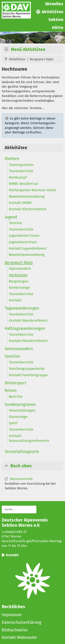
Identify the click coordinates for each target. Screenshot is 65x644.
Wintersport (15, 383)
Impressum (12, 615)
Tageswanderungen (22, 308)
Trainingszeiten (21, 165)
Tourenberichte (21, 171)
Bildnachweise (15, 630)
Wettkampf (18, 177)
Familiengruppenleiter (27, 369)
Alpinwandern (20, 268)
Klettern (12, 159)
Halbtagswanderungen (25, 328)
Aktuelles (54, 4)
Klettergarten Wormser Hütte (32, 190)
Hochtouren (18, 275)
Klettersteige (19, 288)
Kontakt (15, 300)
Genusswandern (19, 349)
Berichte (16, 396)
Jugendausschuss (23, 242)
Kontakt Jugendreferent (28, 248)
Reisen (11, 390)
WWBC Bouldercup (23, 184)
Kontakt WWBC (21, 203)
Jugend (11, 217)
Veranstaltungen (22, 410)
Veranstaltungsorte (22, 452)
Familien (12, 356)
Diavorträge (18, 417)
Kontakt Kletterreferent (28, 209)
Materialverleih (21, 479)
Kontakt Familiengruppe (28, 375)
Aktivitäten (52, 12)
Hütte (58, 28)
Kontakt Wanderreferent (28, 320)
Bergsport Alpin (19, 263)
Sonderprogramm (20, 404)
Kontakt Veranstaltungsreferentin (29, 438)
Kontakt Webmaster (19, 637)
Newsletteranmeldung (27, 196)
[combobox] (19, 510)
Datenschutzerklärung (21, 622)
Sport (13, 423)
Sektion (56, 20)
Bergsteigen (19, 281)
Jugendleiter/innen (24, 236)
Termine (15, 223)
